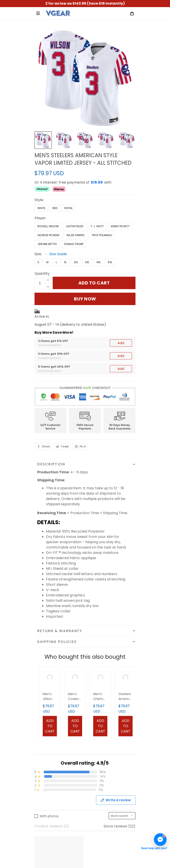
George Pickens (48, 220)
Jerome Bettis (47, 229)
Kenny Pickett (120, 212)
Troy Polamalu (102, 220)
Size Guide (58, 239)
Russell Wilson (48, 212)
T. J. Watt (97, 212)
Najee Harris (76, 220)
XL (65, 248)
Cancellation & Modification (58, 790)
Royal (69, 193)
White (41, 193)
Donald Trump (74, 229)
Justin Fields (75, 212)
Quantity (42, 259)
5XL (110, 248)
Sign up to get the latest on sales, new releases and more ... (84, 817)
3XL (87, 248)
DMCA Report (74, 847)
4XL (99, 248)
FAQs (39, 775)
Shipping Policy (47, 735)
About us (42, 712)
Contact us (44, 767)
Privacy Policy (46, 728)
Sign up (124, 828)
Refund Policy (46, 743)
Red (55, 193)
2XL (76, 248)
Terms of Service (49, 720)
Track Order (45, 782)
